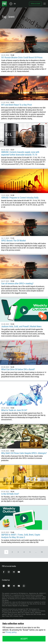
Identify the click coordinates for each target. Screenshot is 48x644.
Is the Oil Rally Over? (10, 494)
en (15, 4)
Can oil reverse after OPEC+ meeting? (17, 283)
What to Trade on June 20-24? (14, 410)
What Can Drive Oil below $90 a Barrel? (18, 369)
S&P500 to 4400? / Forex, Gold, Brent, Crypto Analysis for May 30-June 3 (21, 536)
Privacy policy (11, 632)
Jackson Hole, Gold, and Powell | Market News (21, 326)
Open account (35, 4)
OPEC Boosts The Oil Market (13, 241)
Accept (24, 639)
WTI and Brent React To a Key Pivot (16, 105)
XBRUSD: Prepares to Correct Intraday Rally (20, 198)
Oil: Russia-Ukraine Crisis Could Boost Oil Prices (22, 57)
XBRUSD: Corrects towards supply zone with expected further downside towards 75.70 (20, 153)
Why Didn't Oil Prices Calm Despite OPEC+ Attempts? (24, 453)
